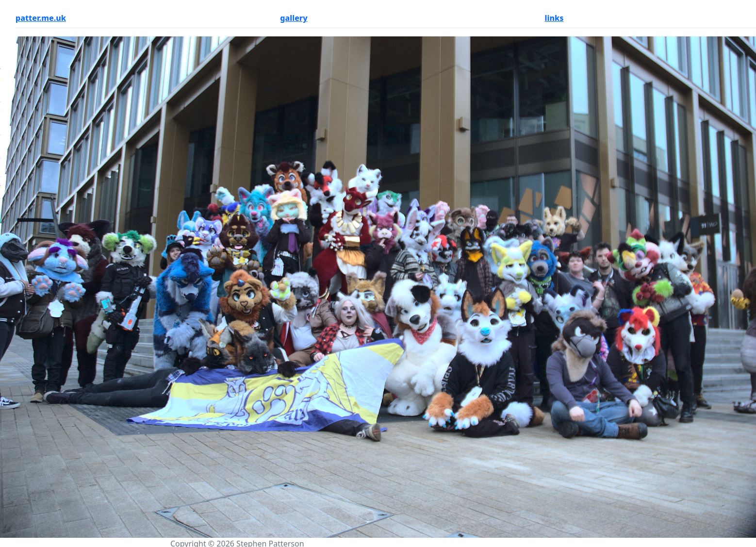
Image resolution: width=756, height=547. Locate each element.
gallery (294, 18)
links (554, 18)
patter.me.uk (41, 18)
